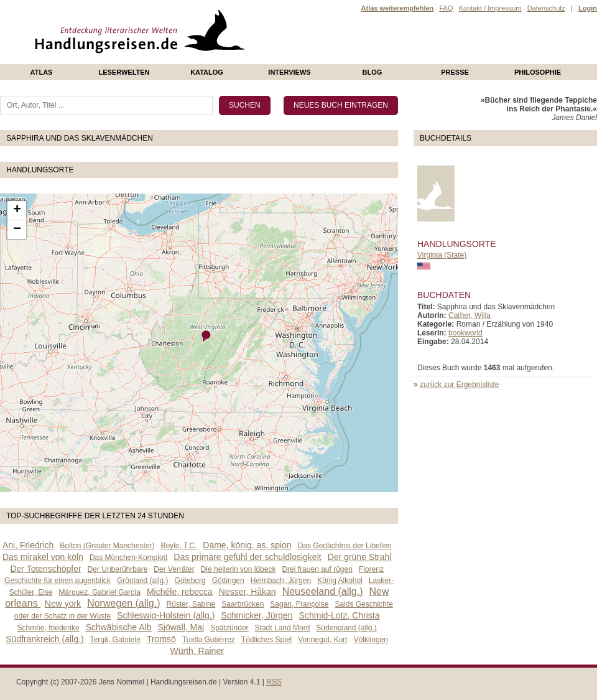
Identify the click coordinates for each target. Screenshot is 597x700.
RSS (274, 682)
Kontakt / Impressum (490, 8)
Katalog (207, 72)
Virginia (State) (442, 255)
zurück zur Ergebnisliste (459, 385)
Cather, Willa (470, 315)
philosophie (538, 72)
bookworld (465, 333)
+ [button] (17, 210)
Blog (373, 72)
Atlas (42, 72)
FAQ (446, 8)
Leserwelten (124, 72)
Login (588, 8)
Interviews (289, 72)
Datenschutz (546, 8)
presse (455, 72)
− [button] (17, 230)
